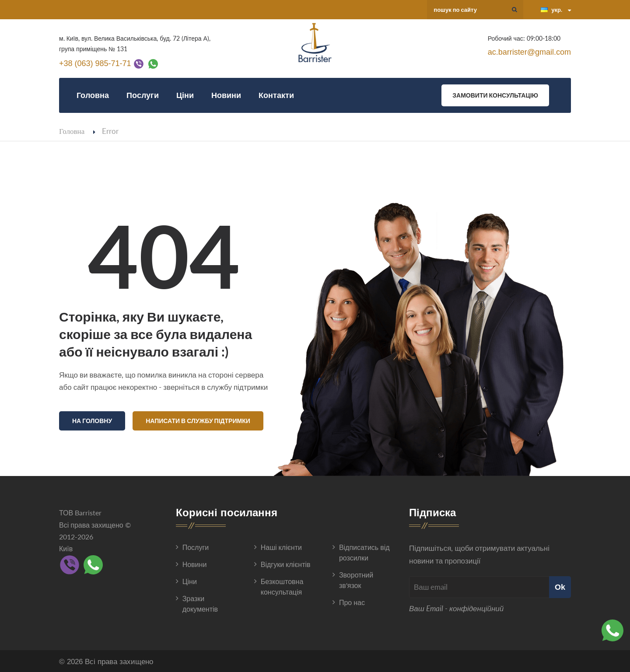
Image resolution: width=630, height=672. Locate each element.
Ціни (185, 95)
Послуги (143, 95)
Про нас (352, 600)
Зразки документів (200, 602)
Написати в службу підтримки (198, 421)
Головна (93, 95)
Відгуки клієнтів (286, 562)
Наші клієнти (281, 545)
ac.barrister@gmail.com (529, 52)
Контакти (276, 95)
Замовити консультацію (495, 95)
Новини (226, 95)
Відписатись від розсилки (364, 551)
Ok (560, 585)
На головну (92, 421)
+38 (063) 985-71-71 (95, 63)
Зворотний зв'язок (356, 578)
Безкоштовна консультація (282, 585)
